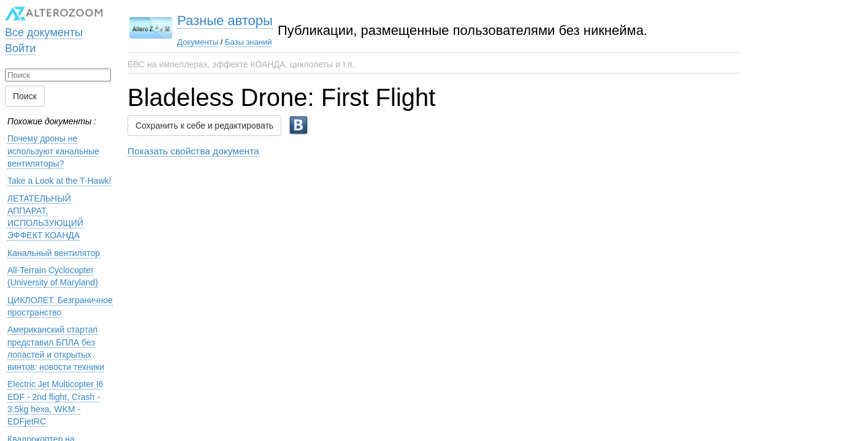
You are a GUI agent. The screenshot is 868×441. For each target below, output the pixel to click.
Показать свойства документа (193, 151)
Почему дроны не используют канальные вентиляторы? (53, 151)
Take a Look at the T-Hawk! (59, 181)
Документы (198, 42)
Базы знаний (249, 42)
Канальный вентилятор (54, 253)
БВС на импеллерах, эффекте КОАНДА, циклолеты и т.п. (241, 64)
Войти (20, 48)
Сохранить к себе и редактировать (204, 126)
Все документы (44, 32)
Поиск (25, 96)
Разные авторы (225, 21)
